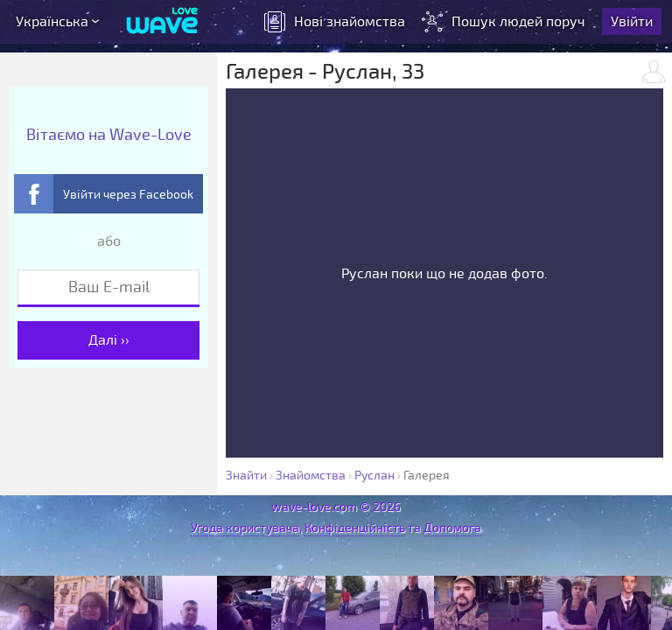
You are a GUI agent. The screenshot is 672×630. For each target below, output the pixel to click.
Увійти (632, 22)
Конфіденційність (355, 528)
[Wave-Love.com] (162, 22)
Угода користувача (245, 528)
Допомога (452, 528)
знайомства (335, 22)
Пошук (505, 22)
